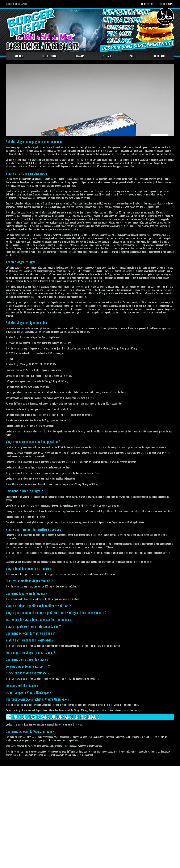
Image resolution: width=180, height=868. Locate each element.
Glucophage (49, 56)
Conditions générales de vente (65, 850)
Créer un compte (166, 4)
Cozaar (79, 56)
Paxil (133, 56)
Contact (55, 843)
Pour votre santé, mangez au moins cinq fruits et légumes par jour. (32, 865)
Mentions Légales (59, 847)
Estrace (107, 56)
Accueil (19, 56)
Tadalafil (159, 56)
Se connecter (147, 4)
